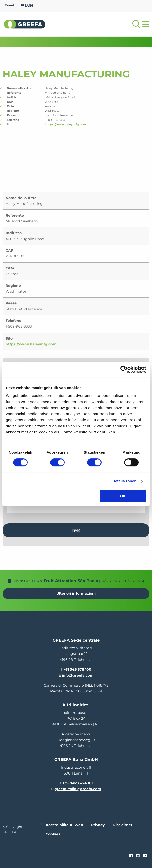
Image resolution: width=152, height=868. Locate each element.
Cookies (53, 834)
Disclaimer (122, 825)
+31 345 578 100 (78, 669)
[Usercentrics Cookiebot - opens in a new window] (124, 369)
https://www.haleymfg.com (66, 124)
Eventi (10, 5)
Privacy (98, 825)
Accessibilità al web (64, 825)
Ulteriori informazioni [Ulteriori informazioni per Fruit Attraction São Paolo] (76, 593)
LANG (27, 5)
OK (123, 496)
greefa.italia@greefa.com (78, 789)
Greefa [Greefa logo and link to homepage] (25, 24)
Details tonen (124, 481)
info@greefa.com (78, 675)
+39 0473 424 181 (78, 783)
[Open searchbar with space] (136, 24)
